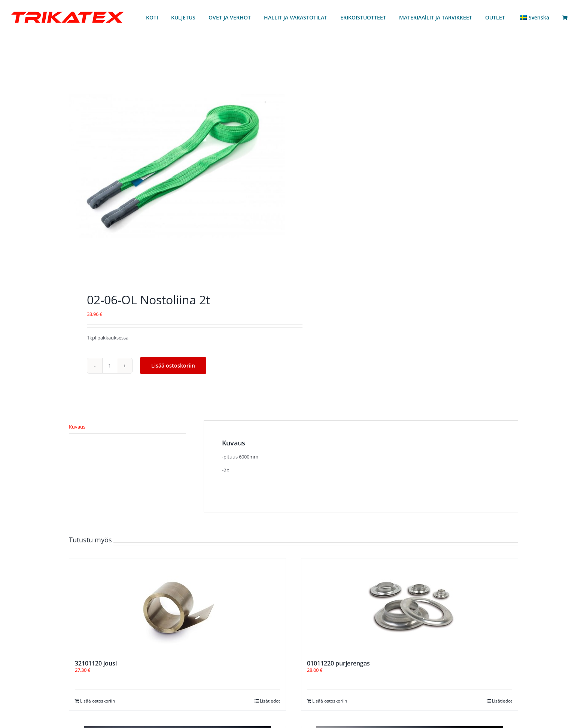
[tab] (127, 427)
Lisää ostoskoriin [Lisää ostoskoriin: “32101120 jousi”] (98, 701)
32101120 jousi (96, 663)
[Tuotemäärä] (110, 366)
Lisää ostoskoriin (173, 365)
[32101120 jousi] (177, 605)
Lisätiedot (270, 701)
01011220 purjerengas (338, 663)
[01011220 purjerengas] (410, 605)
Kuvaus (77, 427)
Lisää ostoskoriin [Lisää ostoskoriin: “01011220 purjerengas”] (330, 701)
